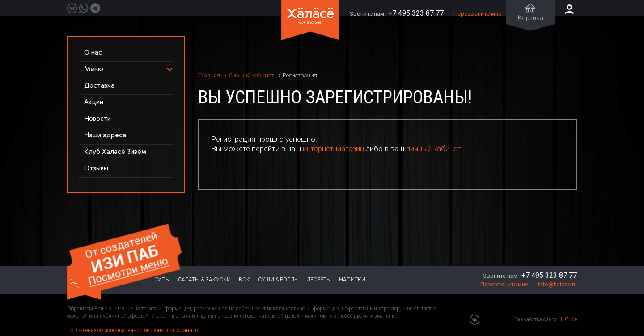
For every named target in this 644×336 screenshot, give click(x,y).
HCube (569, 319)
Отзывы (96, 168)
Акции (94, 102)
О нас (93, 53)
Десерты (319, 280)
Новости (97, 119)
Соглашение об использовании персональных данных (133, 330)
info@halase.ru (557, 284)
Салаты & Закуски (204, 280)
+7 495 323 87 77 (416, 13)
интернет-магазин (333, 149)
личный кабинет (434, 149)
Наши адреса (105, 135)
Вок (244, 280)
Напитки (352, 280)
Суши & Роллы (278, 280)
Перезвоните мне (477, 14)
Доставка (99, 86)
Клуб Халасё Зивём (115, 152)
